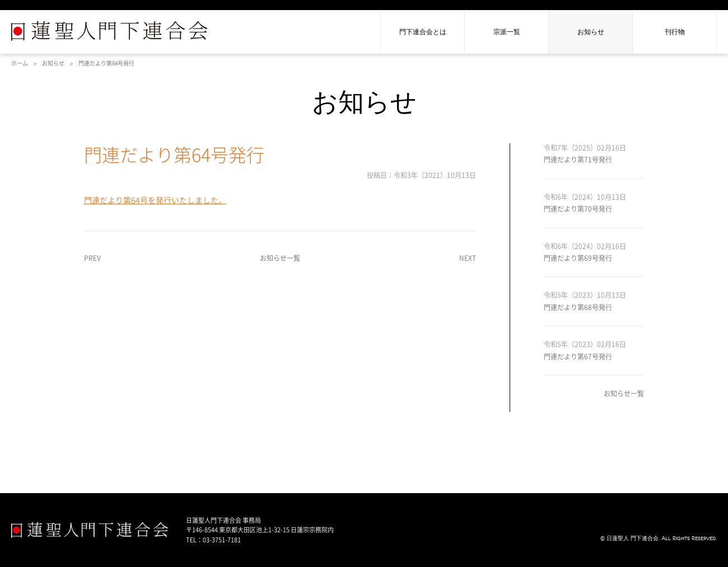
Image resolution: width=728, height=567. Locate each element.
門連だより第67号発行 (578, 357)
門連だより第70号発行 (578, 209)
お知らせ (591, 32)
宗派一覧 (507, 32)
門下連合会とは (423, 32)
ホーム (20, 63)
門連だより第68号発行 (578, 307)
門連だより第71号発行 (578, 160)
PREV (92, 258)
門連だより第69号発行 (578, 258)
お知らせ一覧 (280, 258)
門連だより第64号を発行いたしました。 (155, 200)
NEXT (468, 258)
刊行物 (675, 32)
